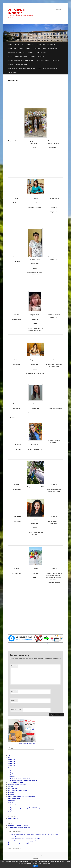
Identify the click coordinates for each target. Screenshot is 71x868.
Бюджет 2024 (51, 44)
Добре (35, 866)
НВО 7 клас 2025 (41, 52)
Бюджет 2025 (12, 48)
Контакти (31, 52)
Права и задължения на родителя (20, 779)
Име (14, 691)
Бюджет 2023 (41, 44)
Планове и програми (43, 60)
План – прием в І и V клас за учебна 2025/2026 (21, 60)
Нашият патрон (14, 771)
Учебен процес (12, 72)
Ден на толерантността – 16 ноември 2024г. (21, 842)
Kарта (17, 44)
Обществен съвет (15, 773)
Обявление (41, 56)
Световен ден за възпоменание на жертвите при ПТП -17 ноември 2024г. (29, 840)
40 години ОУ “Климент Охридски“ (18, 825)
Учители (12, 775)
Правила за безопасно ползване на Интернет (23, 781)
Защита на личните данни (50, 48)
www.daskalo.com (36, 856)
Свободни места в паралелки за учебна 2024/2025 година (24, 68)
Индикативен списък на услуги (17, 52)
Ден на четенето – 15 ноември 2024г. (19, 844)
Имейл (14, 701)
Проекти (11, 64)
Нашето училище (13, 819)
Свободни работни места (50, 68)
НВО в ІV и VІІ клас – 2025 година (18, 56)
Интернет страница (17, 709)
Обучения (33, 56)
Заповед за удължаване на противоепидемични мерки (24, 838)
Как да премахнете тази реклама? (55, 644)
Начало (10, 44)
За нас (28, 48)
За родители (37, 48)
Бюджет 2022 (31, 44)
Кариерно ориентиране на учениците (19, 827)
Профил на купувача (22, 64)
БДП (23, 44)
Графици (21, 48)
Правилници (55, 60)
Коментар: (14, 666)
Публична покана (15, 806)
